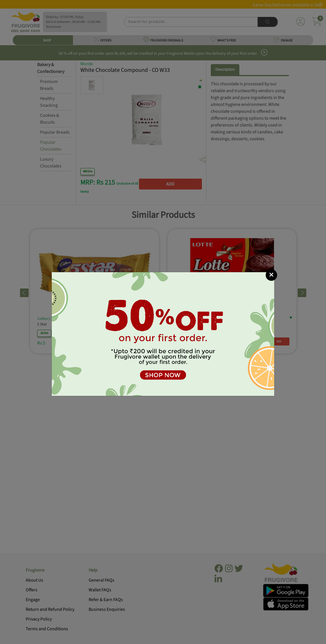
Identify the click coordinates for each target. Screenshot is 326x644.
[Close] (271, 275)
